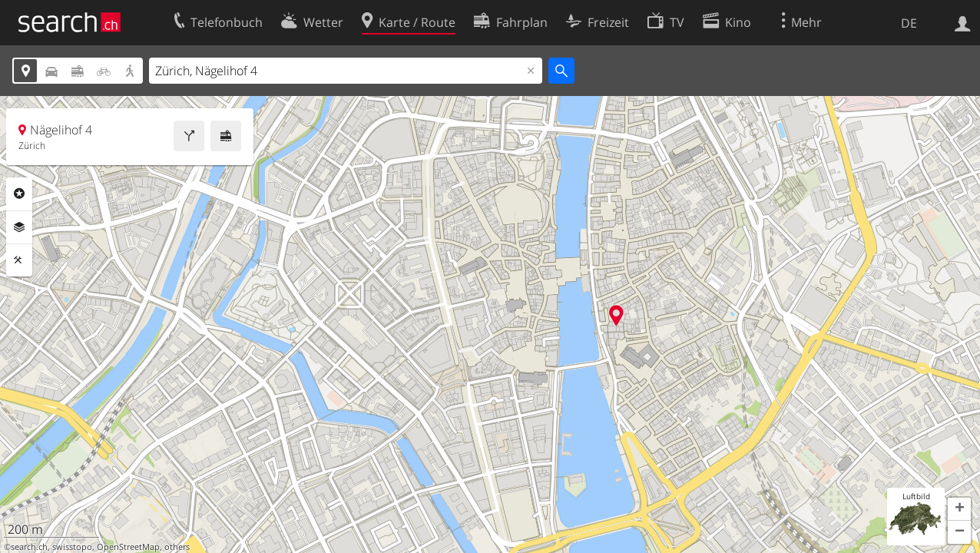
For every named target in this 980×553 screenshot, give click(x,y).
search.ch (29, 547)
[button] (959, 509)
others (177, 547)
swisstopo (72, 547)
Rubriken (19, 194)
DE (909, 23)
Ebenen (19, 227)
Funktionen (19, 260)
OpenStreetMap (128, 547)
